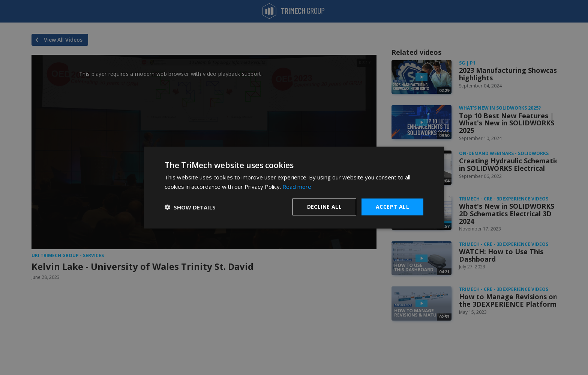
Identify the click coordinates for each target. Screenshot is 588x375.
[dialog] (294, 187)
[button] (190, 207)
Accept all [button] (392, 207)
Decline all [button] (324, 207)
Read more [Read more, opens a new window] (297, 186)
